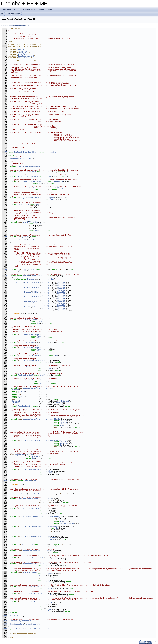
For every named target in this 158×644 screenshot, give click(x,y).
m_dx (21, 484)
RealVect (22, 172)
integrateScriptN (31, 509)
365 (4, 624)
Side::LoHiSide (67, 523)
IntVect (27, 276)
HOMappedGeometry (13, 14)
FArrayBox (37, 181)
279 (4, 481)
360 (4, 616)
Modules (17, 9)
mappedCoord (32, 177)
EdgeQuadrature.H (26, 56)
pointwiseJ (28, 375)
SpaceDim (23, 240)
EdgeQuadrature (17, 624)
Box (40, 183)
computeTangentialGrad (33, 536)
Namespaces (29, 10)
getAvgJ (27, 347)
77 (4, 152)
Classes (42, 10)
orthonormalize (30, 557)
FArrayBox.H (24, 53)
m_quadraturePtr (33, 624)
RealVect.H (23, 51)
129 (4, 237)
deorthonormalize (31, 587)
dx (35, 481)
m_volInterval (26, 621)
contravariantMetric (32, 551)
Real (20, 204)
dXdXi (27, 204)
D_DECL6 (20, 282)
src (2, 14)
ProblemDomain (25, 406)
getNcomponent (28, 269)
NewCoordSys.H (25, 58)
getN (25, 343)
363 (4, 621)
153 (4, 276)
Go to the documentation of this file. (15, 26)
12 (4, 46)
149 (4, 269)
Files (51, 10)
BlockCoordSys (45, 629)
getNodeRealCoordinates (34, 198)
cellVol (27, 334)
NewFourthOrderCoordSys (25, 152)
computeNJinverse (31, 469)
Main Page (7, 9)
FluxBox (34, 320)
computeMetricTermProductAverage (38, 388)
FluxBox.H (23, 54)
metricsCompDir (39, 276)
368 (4, 629)
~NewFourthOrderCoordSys (29, 167)
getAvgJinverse (30, 360)
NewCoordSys (51, 152)
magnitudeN (20, 455)
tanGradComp (27, 544)
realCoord (31, 172)
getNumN (26, 237)
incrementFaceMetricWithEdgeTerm (38, 517)
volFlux (27, 320)
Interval (16, 401)
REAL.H (21, 50)
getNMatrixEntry (30, 499)
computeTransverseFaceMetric (36, 526)
